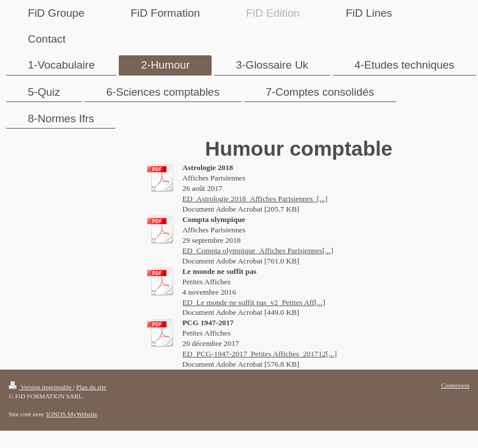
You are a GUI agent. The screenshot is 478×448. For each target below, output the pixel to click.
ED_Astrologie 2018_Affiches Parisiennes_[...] (255, 199)
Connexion (455, 385)
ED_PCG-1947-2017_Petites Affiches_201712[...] (259, 354)
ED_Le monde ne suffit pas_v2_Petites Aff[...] (254, 302)
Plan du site (91, 387)
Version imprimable (41, 387)
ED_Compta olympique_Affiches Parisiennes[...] (258, 251)
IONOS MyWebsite (71, 414)
